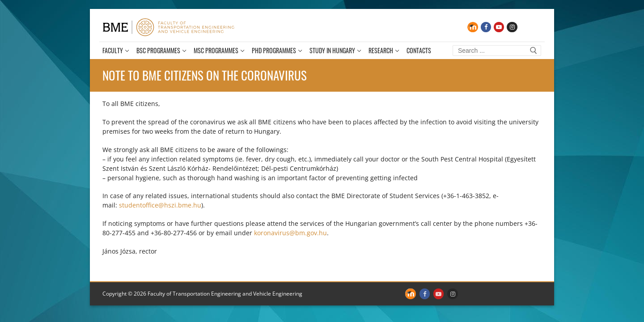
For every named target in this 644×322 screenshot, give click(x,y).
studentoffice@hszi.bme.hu (160, 205)
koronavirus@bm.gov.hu (290, 233)
